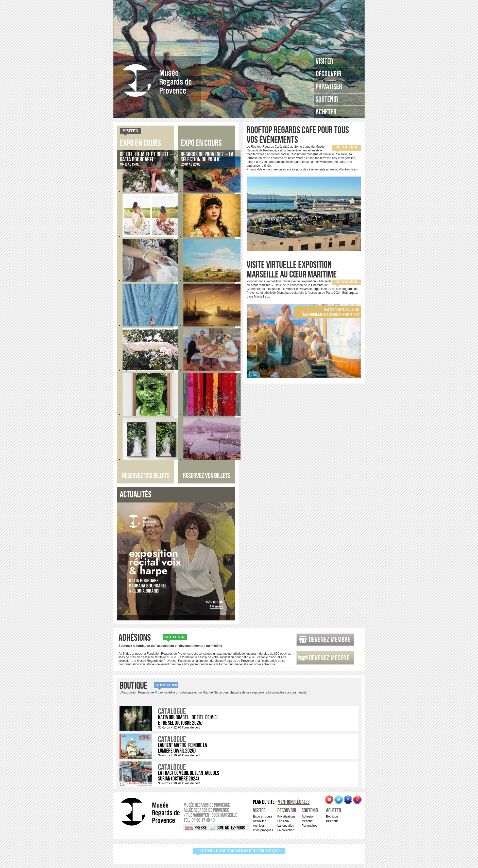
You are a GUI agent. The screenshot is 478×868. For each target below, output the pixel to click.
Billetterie (332, 821)
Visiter (324, 61)
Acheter (326, 112)
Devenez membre (330, 640)
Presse (201, 828)
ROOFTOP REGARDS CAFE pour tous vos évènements (298, 135)
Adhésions (135, 638)
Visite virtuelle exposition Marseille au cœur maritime (292, 270)
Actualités (260, 821)
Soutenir (327, 99)
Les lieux (283, 821)
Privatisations (286, 817)
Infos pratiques (263, 830)
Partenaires (309, 826)
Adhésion (308, 817)
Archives (259, 826)
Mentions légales (294, 802)
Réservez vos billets (146, 476)
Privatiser (329, 87)
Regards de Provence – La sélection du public (207, 157)
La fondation (286, 826)
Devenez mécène (329, 658)
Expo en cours (140, 143)
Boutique (133, 686)
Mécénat (308, 821)
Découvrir (328, 74)
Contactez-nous (231, 828)
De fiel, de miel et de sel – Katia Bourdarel (146, 157)
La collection (286, 830)
